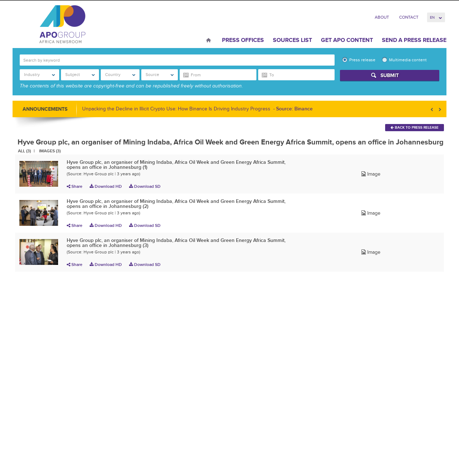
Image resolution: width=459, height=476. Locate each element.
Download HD (106, 186)
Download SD (145, 186)
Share (75, 186)
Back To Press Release (415, 127)
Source (160, 75)
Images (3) (50, 151)
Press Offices (243, 40)
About (382, 17)
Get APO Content (347, 40)
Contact (409, 17)
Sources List (292, 40)
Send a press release (414, 40)
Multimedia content (408, 60)
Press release (362, 60)
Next (439, 110)
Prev (432, 110)
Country (120, 75)
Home (209, 41)
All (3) (24, 151)
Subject (80, 75)
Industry (39, 75)
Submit (390, 75)
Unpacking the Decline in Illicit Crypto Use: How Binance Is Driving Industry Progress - (197, 109)
